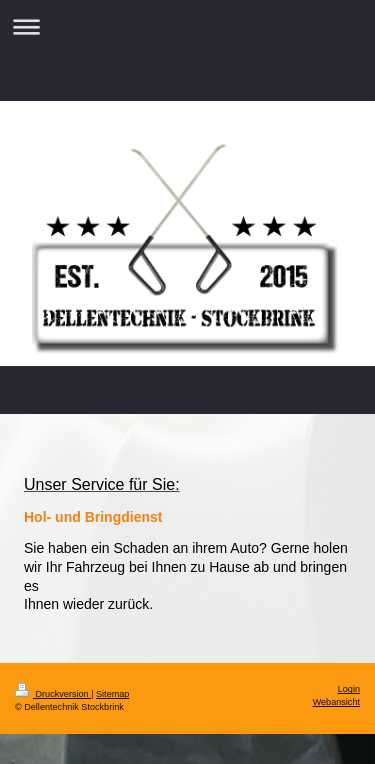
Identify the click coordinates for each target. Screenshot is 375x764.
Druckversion (53, 694)
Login (349, 689)
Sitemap (112, 694)
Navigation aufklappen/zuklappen (187, 26)
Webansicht (336, 702)
